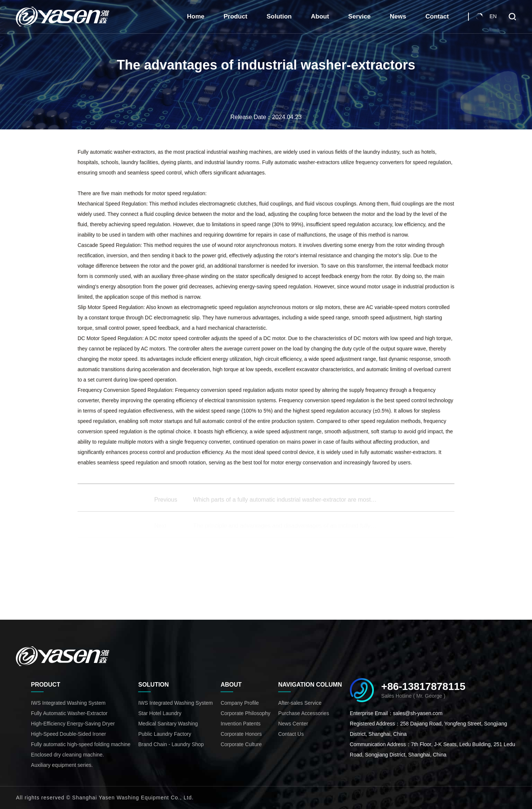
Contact (437, 16)
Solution (279, 16)
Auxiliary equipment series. (62, 765)
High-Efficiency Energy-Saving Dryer (73, 724)
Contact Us (291, 734)
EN (493, 16)
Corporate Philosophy (245, 713)
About (320, 16)
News (398, 16)
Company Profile (240, 703)
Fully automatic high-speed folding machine (81, 744)
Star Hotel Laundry (160, 713)
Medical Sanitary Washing (168, 724)
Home (196, 16)
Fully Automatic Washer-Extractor (69, 713)
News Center (293, 724)
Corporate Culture (241, 744)
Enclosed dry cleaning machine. (68, 755)
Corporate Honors (241, 734)
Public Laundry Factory (165, 734)
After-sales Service (300, 703)
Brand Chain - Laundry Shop (171, 744)
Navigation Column (310, 685)
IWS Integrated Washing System (68, 703)
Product (235, 16)
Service (360, 16)
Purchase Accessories (304, 713)
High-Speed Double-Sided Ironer (69, 734)
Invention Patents (241, 724)
